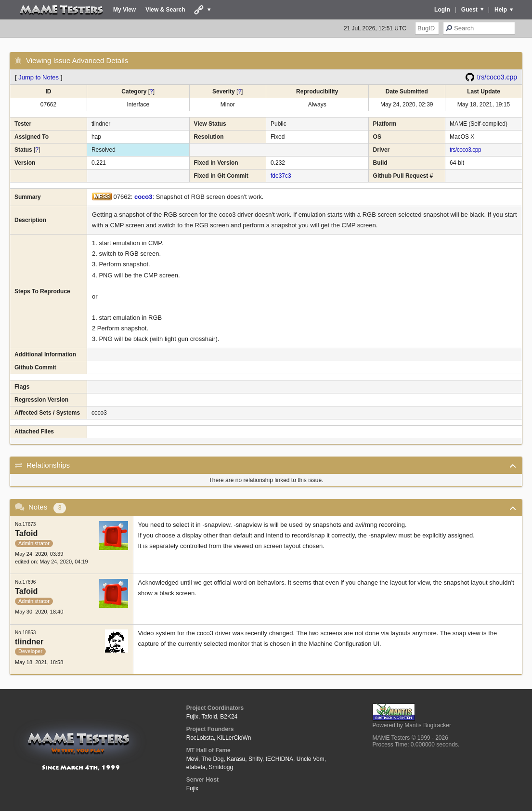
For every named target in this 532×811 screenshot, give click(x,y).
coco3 (143, 197)
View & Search (165, 10)
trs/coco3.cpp (497, 77)
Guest (469, 10)
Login (442, 10)
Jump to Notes (39, 77)
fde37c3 (281, 176)
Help (501, 10)
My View (124, 10)
